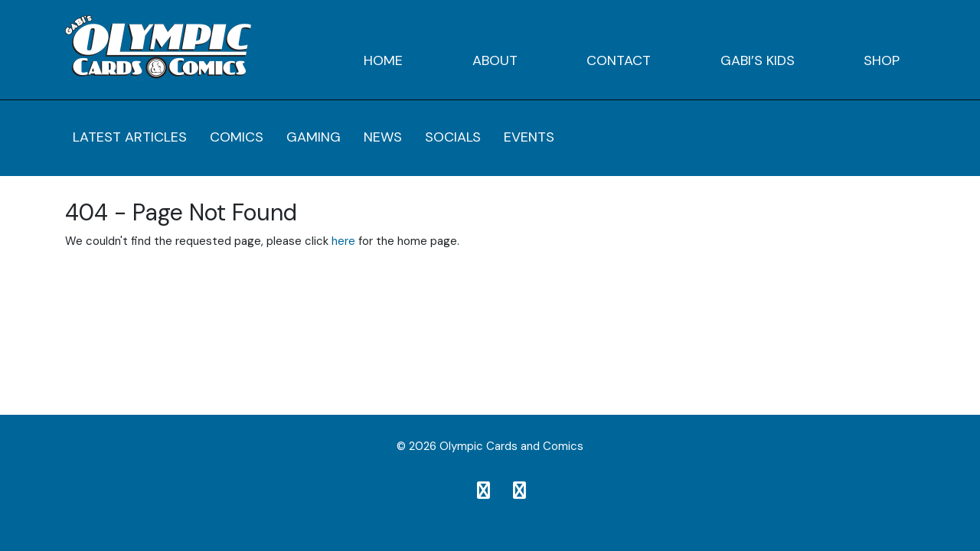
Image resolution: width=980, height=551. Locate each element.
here (343, 241)
